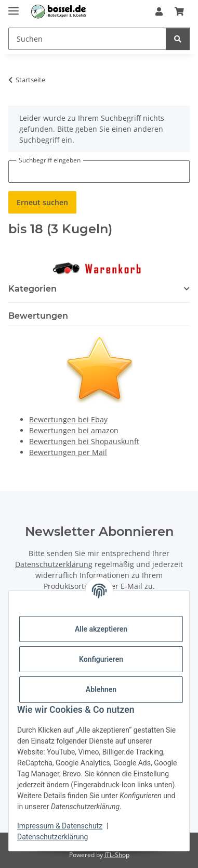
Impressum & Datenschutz (60, 826)
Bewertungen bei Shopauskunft (84, 441)
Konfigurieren (101, 659)
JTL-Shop (117, 855)
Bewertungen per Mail (68, 452)
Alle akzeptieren (101, 629)
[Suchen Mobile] (87, 39)
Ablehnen (101, 689)
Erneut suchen (42, 202)
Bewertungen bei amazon (74, 430)
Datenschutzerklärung (52, 837)
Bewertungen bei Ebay (68, 419)
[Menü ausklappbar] (14, 7)
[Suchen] (178, 39)
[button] (159, 11)
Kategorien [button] (32, 289)
